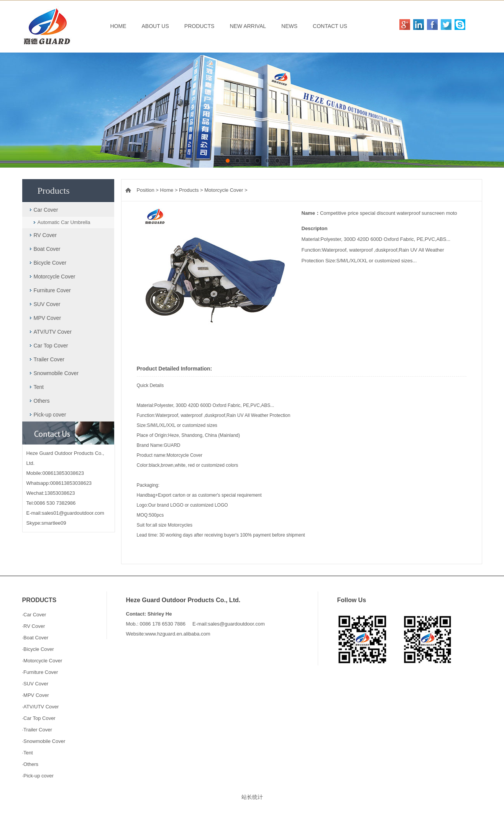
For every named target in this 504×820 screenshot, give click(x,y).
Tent (39, 387)
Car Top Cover (51, 346)
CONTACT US (330, 26)
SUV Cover (47, 304)
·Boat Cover (35, 638)
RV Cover (45, 235)
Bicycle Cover (50, 263)
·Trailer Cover (37, 730)
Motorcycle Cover (55, 277)
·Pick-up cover (38, 776)
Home (167, 190)
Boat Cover (47, 249)
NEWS (289, 26)
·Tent (28, 753)
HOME (118, 26)
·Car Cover (34, 615)
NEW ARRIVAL (248, 26)
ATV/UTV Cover (53, 332)
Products (189, 190)
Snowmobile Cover (56, 373)
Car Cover (46, 210)
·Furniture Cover (40, 672)
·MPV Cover (36, 695)
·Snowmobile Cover (44, 741)
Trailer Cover (49, 359)
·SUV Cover (35, 684)
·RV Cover (34, 626)
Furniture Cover (52, 290)
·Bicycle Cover (38, 649)
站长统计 (252, 797)
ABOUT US (155, 26)
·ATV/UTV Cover (41, 707)
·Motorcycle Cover (42, 661)
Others (42, 401)
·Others (30, 764)
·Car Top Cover (39, 718)
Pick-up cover (50, 415)
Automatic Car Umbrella (64, 222)
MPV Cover (48, 318)
